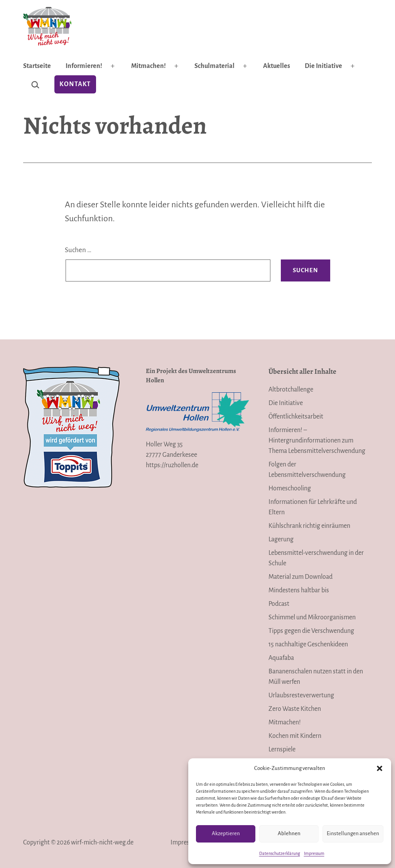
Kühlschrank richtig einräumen (309, 526)
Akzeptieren (226, 833)
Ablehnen (289, 833)
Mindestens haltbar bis (299, 590)
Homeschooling (290, 488)
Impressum (314, 853)
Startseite (37, 66)
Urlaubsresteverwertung (301, 695)
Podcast (279, 604)
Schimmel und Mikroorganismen (312, 617)
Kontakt (75, 84)
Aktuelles (277, 66)
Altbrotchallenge (291, 390)
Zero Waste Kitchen (295, 709)
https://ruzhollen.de (172, 465)
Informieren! (84, 66)
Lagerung (281, 539)
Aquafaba (281, 658)
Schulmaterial (214, 66)
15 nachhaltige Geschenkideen (308, 644)
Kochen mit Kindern (295, 736)
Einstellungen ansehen (353, 833)
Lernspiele (282, 749)
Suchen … (78, 250)
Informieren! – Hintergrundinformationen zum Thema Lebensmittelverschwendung (317, 441)
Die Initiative (323, 66)
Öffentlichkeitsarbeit (296, 417)
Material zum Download (300, 577)
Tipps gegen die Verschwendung (311, 631)
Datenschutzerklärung (280, 853)
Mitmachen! (149, 66)
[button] (380, 768)
